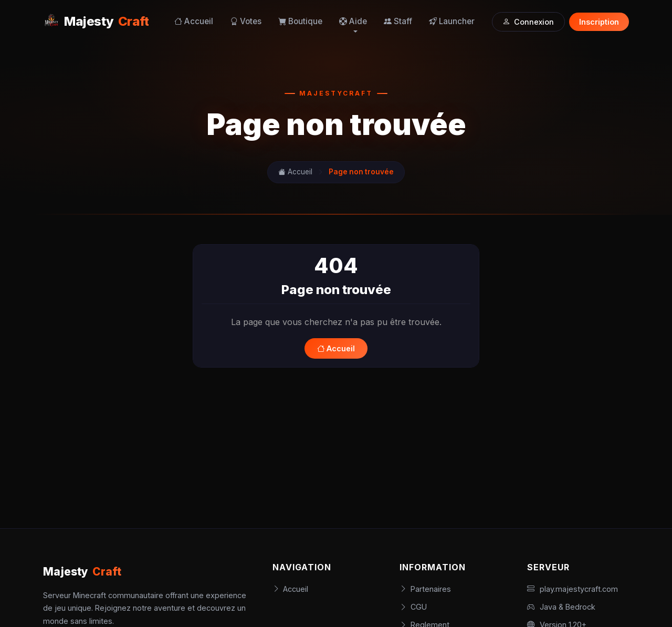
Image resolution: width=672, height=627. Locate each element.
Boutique (300, 21)
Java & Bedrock (561, 607)
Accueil (194, 21)
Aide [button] (353, 21)
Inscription (599, 22)
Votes (246, 21)
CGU (413, 607)
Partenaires (425, 589)
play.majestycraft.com (573, 589)
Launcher (452, 21)
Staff (398, 21)
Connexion (528, 22)
